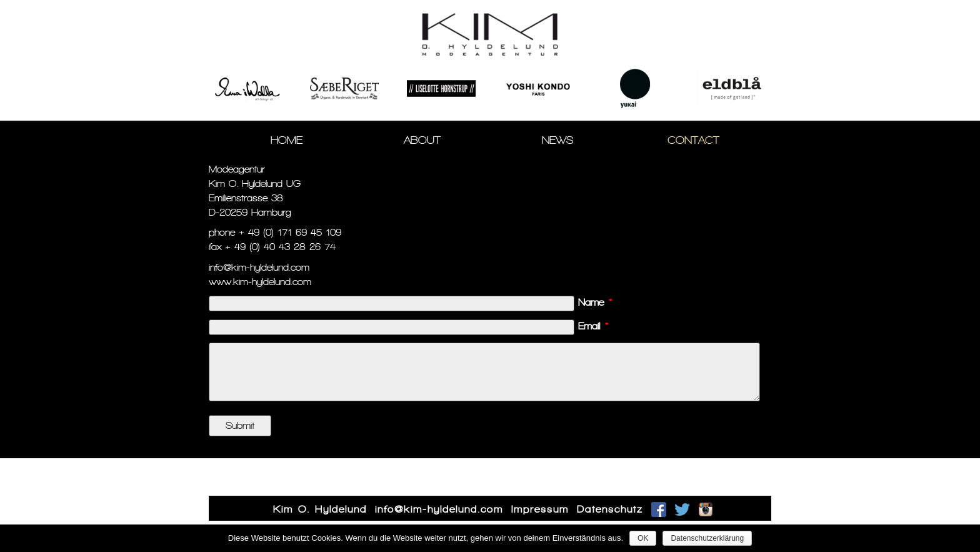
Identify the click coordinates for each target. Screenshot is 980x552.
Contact (693, 140)
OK (643, 538)
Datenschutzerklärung (707, 538)
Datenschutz (610, 509)
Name (595, 302)
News (558, 140)
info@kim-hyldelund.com (259, 267)
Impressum (540, 509)
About (422, 140)
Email (593, 326)
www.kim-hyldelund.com (260, 282)
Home (287, 140)
